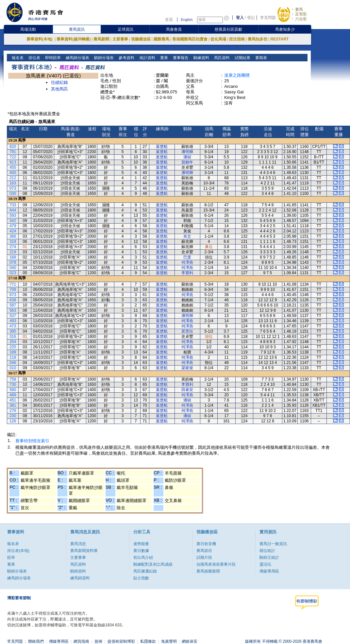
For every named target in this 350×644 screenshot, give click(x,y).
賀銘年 (187, 162)
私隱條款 (148, 641)
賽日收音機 (206, 544)
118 (13, 357)
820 (13, 147)
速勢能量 (141, 544)
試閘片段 (204, 558)
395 (13, 331)
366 (13, 236)
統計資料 (147, 58)
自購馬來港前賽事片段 (216, 564)
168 (13, 257)
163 (13, 183)
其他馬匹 (59, 89)
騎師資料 (78, 571)
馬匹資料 (221, 58)
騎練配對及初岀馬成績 (153, 564)
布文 (187, 236)
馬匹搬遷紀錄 (145, 571)
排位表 (34, 58)
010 (13, 368)
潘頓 (187, 157)
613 (13, 162)
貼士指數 (141, 578)
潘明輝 (187, 152)
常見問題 (268, 18)
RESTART (279, 39)
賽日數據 (141, 551)
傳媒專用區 (269, 571)
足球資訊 (125, 29)
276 (13, 411)
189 (13, 352)
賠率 (11, 558)
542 (13, 221)
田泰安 (187, 390)
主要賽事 (120, 39)
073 (13, 188)
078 (13, 262)
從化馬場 (218, 39)
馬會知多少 (285, 29)
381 (13, 405)
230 (13, 416)
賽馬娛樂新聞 (208, 571)
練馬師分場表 (77, 58)
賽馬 (299, 9)
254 (13, 342)
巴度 (187, 257)
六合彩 (301, 19)
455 (13, 167)
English (187, 20)
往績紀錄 (59, 82)
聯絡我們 (36, 641)
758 (13, 379)
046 (13, 363)
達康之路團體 (237, 75)
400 (13, 173)
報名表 (17, 58)
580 (13, 390)
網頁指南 (81, 641)
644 (13, 210)
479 (13, 226)
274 (13, 247)
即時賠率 (52, 58)
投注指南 (237, 39)
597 (13, 305)
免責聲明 (169, 641)
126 (13, 421)
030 (13, 194)
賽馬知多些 (258, 39)
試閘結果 (242, 58)
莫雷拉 (187, 331)
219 (13, 252)
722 (13, 157)
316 (13, 337)
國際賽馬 (161, 39)
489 (13, 395)
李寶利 (187, 273)
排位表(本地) (18, 551)
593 (13, 215)
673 (13, 295)
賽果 (163, 58)
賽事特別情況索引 (32, 441)
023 (13, 273)
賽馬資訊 (77, 29)
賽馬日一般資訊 (273, 544)
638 (13, 300)
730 (13, 385)
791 (13, 152)
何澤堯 (187, 262)
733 (13, 205)
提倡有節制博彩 (121, 641)
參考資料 (126, 58)
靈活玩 (265, 564)
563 (13, 310)
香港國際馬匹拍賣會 (190, 39)
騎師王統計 (269, 558)
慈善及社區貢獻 (228, 29)
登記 (251, 18)
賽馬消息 (78, 544)
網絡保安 (190, 641)
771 (13, 284)
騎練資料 (200, 58)
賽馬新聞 (101, 39)
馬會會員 (174, 29)
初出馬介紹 (143, 558)
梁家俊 (187, 368)
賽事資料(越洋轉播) (74, 39)
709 (13, 290)
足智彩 (301, 14)
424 (13, 231)
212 (13, 178)
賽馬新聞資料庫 (84, 551)
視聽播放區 (141, 39)
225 (13, 347)
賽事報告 (180, 58)
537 (13, 316)
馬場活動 (28, 29)
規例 (98, 641)
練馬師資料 (80, 578)
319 (13, 242)
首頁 (169, 20)
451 (13, 400)
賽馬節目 (204, 551)
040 (13, 268)
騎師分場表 (103, 58)
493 (13, 321)
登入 (240, 18)
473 (13, 326)
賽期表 (260, 58)
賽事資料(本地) (40, 39)
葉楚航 (162, 147)
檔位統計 (267, 551)
